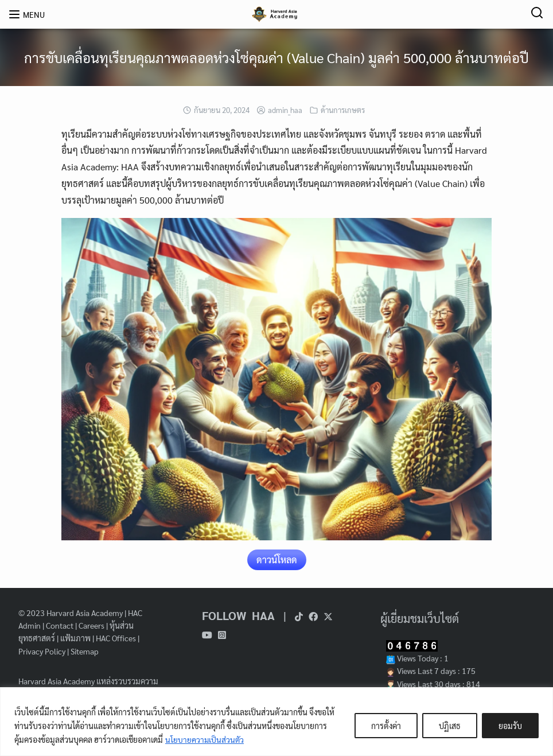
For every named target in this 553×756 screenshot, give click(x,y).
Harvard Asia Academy (85, 613)
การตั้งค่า (386, 726)
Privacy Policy (42, 651)
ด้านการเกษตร (343, 110)
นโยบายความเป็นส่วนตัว (205, 739)
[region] (276, 722)
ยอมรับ (510, 726)
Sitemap (85, 651)
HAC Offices (116, 638)
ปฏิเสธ (450, 726)
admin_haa (285, 110)
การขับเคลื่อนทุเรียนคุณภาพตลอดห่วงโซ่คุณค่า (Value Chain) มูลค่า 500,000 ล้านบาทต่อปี (276, 57)
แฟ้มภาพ (75, 638)
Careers (91, 625)
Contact (60, 625)
